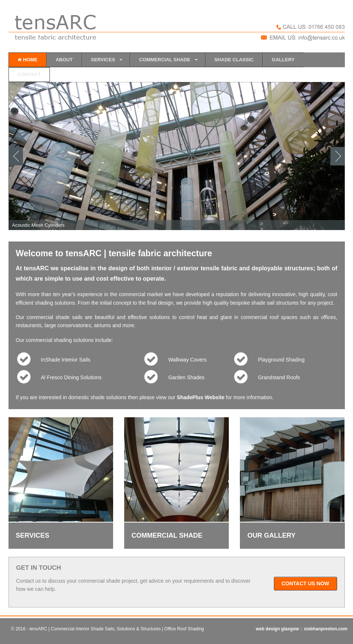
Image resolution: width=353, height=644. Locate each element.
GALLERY (283, 60)
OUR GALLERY (271, 535)
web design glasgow (278, 629)
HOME (28, 60)
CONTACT (29, 74)
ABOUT (64, 60)
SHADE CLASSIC (234, 60)
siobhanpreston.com (326, 629)
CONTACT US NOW (306, 583)
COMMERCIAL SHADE (164, 60)
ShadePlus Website (201, 397)
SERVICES (103, 60)
